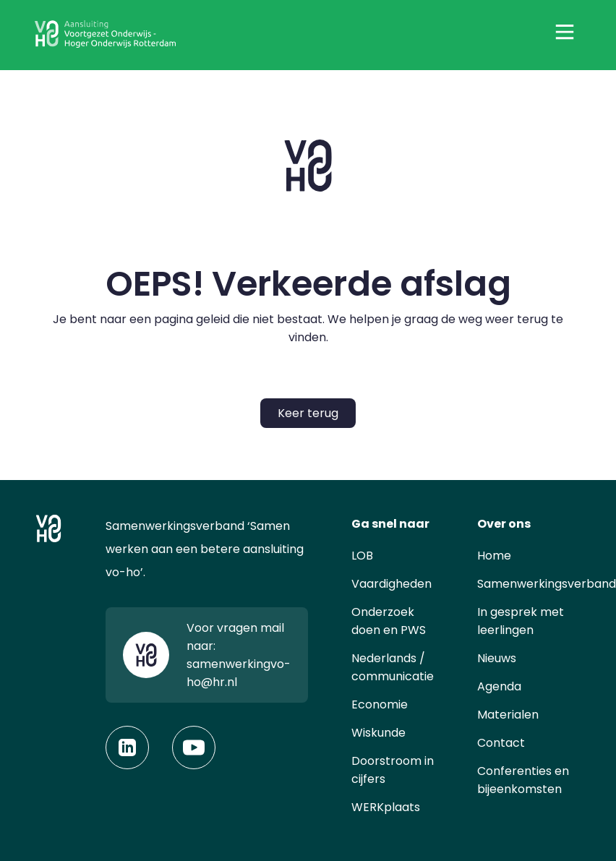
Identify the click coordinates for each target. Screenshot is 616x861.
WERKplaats (386, 807)
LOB (362, 556)
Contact (501, 743)
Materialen (508, 715)
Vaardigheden (392, 584)
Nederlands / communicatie (393, 667)
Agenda (499, 686)
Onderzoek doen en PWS (389, 621)
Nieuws (497, 658)
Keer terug (308, 413)
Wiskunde (378, 733)
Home (494, 556)
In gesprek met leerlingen (521, 621)
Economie (380, 704)
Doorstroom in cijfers (393, 770)
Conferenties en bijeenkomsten (523, 780)
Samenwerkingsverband (547, 584)
